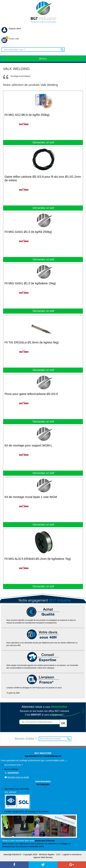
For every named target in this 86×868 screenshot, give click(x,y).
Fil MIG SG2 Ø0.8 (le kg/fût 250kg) (27, 115)
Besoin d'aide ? (26, 739)
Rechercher (62, 50)
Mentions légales (47, 854)
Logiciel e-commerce (72, 854)
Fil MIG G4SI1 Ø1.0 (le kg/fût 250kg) (28, 232)
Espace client (11, 29)
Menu (43, 59)
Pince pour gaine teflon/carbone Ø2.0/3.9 (31, 394)
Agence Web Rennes (43, 857)
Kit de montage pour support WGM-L (28, 445)
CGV (58, 854)
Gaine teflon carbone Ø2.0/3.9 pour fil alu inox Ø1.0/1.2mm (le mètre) (43, 178)
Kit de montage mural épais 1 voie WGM (31, 497)
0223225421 (12, 773)
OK (69, 739)
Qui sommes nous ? (14, 765)
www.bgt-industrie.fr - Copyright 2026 (20, 854)
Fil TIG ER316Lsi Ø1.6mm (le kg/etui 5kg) (32, 342)
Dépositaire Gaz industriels (45, 799)
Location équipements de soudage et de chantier (27, 812)
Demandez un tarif (43, 142)
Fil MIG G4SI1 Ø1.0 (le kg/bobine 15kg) (30, 283)
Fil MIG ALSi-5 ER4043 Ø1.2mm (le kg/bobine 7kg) (38, 559)
